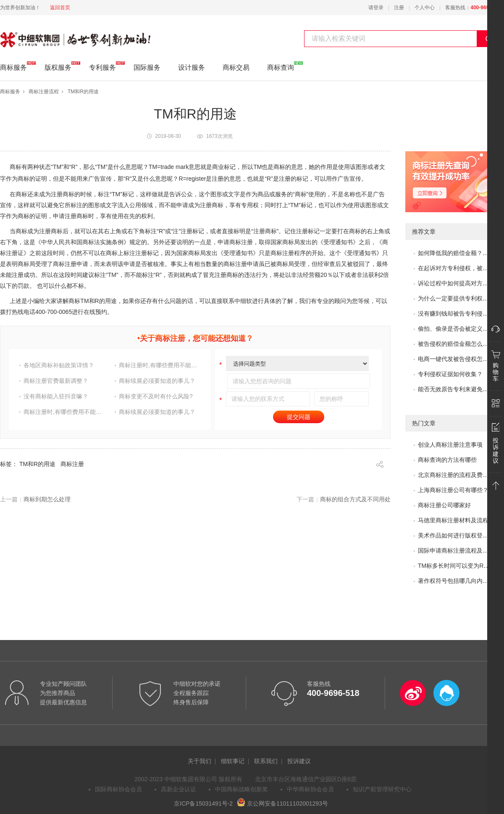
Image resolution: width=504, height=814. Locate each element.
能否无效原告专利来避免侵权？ (459, 389)
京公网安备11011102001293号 (282, 803)
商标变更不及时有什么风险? (156, 396)
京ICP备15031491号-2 (203, 803)
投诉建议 (299, 761)
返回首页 (60, 8)
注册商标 (212, 205)
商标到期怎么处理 (47, 499)
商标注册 (72, 464)
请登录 (376, 8)
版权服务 (58, 66)
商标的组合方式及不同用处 (355, 499)
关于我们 (199, 761)
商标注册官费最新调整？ (56, 381)
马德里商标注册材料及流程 (453, 520)
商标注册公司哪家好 (444, 505)
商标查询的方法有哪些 (447, 460)
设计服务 (192, 67)
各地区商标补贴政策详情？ (59, 365)
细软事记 (233, 761)
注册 (399, 8)
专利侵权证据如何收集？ (450, 374)
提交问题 (299, 417)
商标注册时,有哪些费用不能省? (159, 365)
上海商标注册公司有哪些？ (453, 490)
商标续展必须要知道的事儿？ (157, 381)
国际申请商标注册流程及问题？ (459, 551)
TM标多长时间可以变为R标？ (457, 566)
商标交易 (236, 67)
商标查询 (281, 66)
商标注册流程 (44, 92)
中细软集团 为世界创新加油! (42, 35)
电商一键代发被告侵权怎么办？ (459, 359)
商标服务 (13, 66)
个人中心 (425, 8)
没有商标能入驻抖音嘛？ (56, 396)
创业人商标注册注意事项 (450, 445)
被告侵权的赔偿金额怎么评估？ (459, 344)
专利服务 (102, 66)
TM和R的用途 (37, 464)
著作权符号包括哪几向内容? (455, 581)
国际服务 (147, 67)
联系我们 (266, 761)
